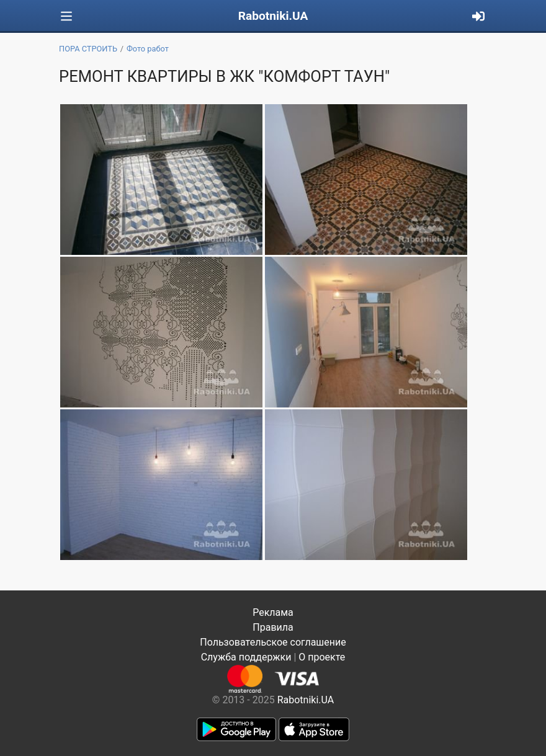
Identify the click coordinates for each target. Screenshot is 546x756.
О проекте (322, 657)
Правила (273, 627)
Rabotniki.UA (273, 16)
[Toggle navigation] (66, 16)
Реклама (273, 612)
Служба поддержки (246, 657)
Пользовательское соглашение (273, 642)
